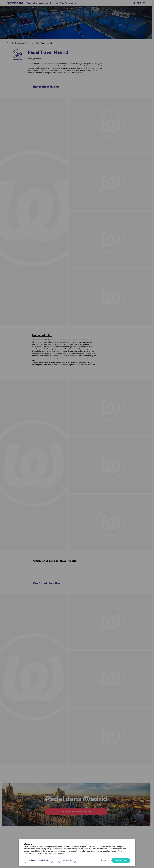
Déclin (104, 860)
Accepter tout (121, 860)
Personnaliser (67, 860)
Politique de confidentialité (38, 860)
